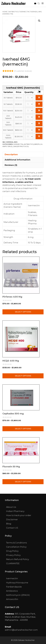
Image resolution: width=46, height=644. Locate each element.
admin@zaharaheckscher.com (21, 630)
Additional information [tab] (17, 160)
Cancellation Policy (16, 547)
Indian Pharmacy (15, 511)
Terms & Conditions (16, 543)
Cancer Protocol (21, 146)
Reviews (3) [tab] (11, 165)
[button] (39, 21)
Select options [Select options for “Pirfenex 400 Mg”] (23, 312)
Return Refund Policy (18, 559)
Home (5, 12)
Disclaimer (12, 519)
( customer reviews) (23, 71)
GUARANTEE (13, 563)
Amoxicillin (12, 599)
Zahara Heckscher (26, 640)
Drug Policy (12, 551)
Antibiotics (13, 12)
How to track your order (19, 515)
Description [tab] (11, 154)
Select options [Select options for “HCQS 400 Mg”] (23, 376)
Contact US (12, 528)
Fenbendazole (14, 587)
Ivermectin (24, 12)
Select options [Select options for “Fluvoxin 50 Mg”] (23, 482)
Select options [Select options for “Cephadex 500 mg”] (23, 429)
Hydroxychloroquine (17, 583)
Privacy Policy (13, 555)
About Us (11, 507)
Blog (9, 524)
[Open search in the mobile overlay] (39, 3)
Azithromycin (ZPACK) (18, 595)
